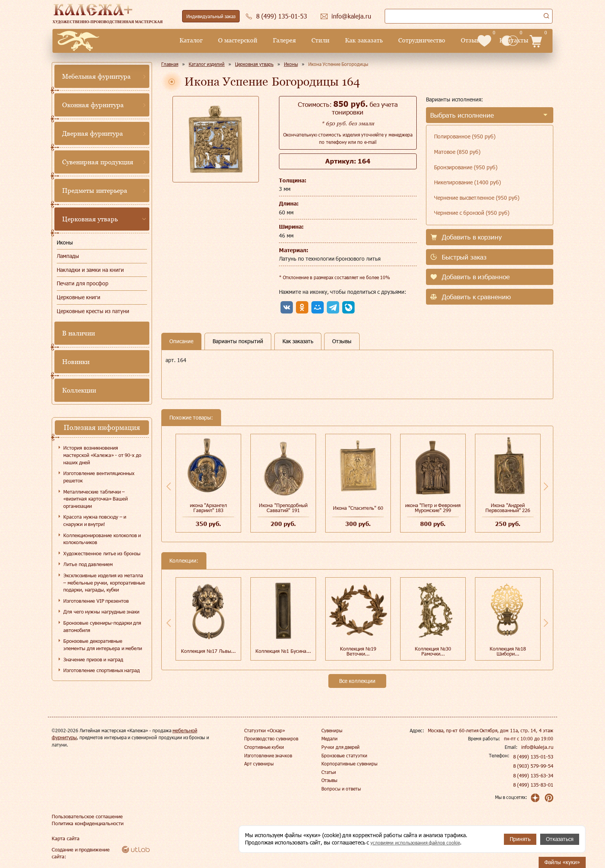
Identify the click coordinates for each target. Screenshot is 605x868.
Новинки (76, 362)
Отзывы (412, 40)
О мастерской (178, 40)
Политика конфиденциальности (86, 823)
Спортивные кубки (264, 747)
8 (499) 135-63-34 (534, 775)
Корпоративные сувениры (349, 764)
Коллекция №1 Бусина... (283, 651)
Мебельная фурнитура (96, 76)
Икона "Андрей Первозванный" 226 (508, 508)
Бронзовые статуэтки (344, 755)
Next (546, 486)
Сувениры (332, 730)
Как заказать (304, 40)
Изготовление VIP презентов (96, 601)
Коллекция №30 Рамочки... (433, 651)
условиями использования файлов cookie (421, 843)
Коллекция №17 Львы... (208, 651)
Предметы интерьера (95, 190)
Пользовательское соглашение (85, 816)
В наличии (79, 333)
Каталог (131, 40)
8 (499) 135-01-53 (534, 757)
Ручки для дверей (341, 747)
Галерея (225, 40)
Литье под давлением (88, 564)
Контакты (454, 40)
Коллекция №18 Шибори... (508, 651)
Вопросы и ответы (341, 789)
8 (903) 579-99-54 (534, 766)
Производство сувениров (271, 738)
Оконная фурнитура (93, 105)
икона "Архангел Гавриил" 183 (209, 508)
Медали (330, 738)
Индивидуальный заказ (211, 16)
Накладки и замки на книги (90, 270)
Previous (169, 486)
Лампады (68, 256)
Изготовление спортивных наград (101, 670)
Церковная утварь (90, 219)
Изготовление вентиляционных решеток (99, 477)
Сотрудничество (362, 40)
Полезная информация (102, 427)
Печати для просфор (83, 283)
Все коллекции (357, 681)
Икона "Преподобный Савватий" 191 (283, 508)
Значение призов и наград (93, 659)
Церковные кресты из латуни (93, 311)
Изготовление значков (268, 755)
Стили (261, 40)
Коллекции (79, 390)
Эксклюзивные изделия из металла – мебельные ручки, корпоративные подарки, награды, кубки (104, 582)
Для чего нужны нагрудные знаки (101, 612)
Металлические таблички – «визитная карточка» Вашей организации (95, 499)
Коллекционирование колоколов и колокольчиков (102, 539)
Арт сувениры (259, 764)
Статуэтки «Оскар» (265, 730)
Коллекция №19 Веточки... (358, 651)
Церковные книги (79, 297)
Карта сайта (64, 838)
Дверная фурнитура (93, 133)
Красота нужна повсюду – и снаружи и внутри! (95, 520)
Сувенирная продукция (98, 162)
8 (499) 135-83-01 (534, 785)
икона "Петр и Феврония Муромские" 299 (433, 508)
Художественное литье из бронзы (102, 553)
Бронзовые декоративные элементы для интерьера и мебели (103, 645)
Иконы (65, 242)
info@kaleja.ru (538, 747)
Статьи (329, 772)
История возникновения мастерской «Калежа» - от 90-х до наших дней (102, 455)
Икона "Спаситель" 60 (358, 508)
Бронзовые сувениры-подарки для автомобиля (102, 626)
